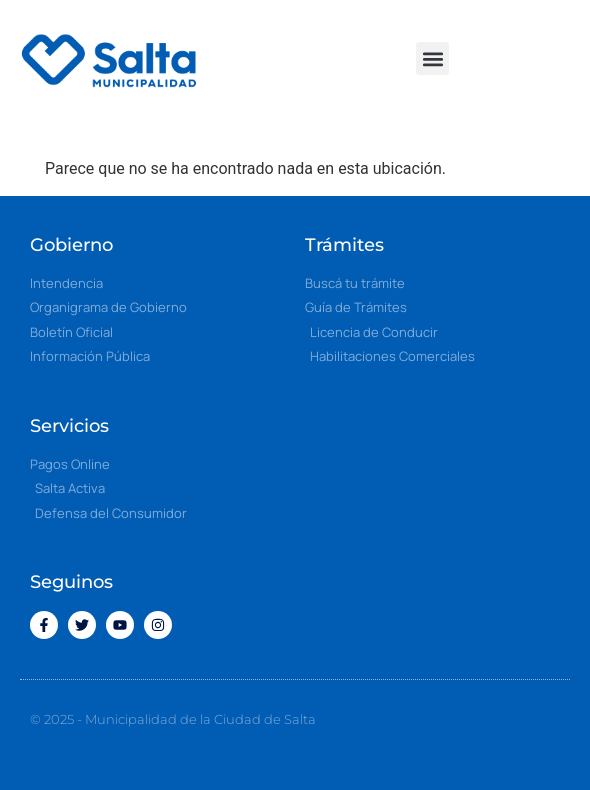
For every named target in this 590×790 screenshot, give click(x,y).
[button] (432, 58)
